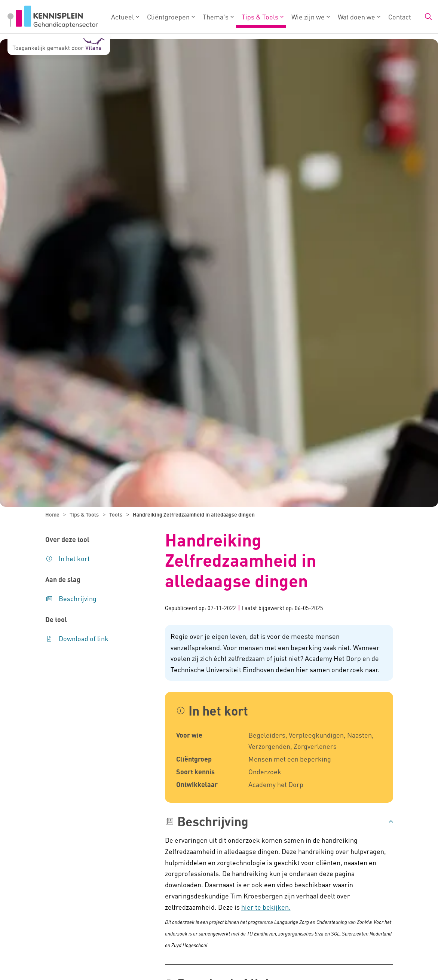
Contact (400, 17)
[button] (279, 821)
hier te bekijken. (266, 907)
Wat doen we (356, 17)
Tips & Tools (260, 17)
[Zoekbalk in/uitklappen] (428, 17)
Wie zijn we (308, 17)
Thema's (216, 17)
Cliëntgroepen (168, 17)
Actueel (122, 17)
